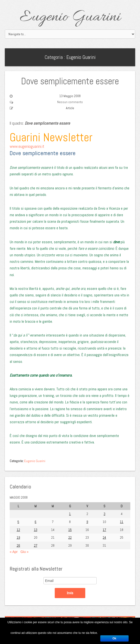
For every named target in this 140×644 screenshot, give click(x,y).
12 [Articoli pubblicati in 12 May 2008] (18, 530)
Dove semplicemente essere (70, 81)
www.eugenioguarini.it (27, 146)
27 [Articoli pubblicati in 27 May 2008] (36, 545)
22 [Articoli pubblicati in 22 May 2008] (70, 537)
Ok (114, 638)
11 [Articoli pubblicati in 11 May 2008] (122, 522)
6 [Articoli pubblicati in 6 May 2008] (35, 522)
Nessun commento (70, 102)
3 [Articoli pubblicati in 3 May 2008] (105, 514)
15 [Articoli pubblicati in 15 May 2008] (70, 530)
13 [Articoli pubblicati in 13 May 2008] (36, 530)
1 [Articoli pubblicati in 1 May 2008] (70, 514)
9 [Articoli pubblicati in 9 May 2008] (87, 522)
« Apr (14, 552)
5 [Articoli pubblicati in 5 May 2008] (18, 522)
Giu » (24, 552)
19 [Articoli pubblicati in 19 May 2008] (18, 537)
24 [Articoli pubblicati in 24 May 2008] (104, 537)
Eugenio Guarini (70, 17)
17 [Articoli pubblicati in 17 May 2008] (104, 530)
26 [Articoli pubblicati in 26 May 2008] (18, 545)
